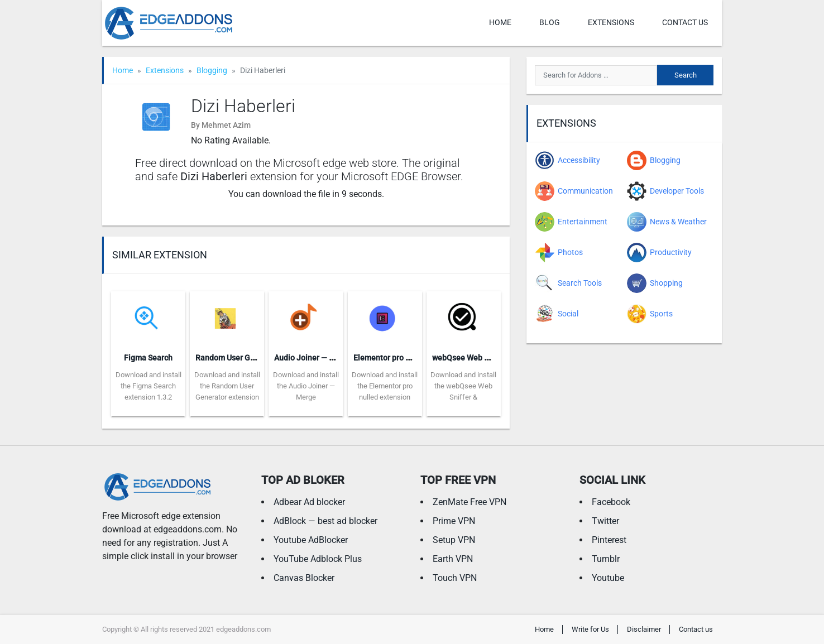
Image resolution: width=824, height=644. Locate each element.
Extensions (611, 22)
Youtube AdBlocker (311, 540)
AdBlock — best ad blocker (325, 521)
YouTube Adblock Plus (318, 559)
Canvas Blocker (304, 578)
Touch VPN (455, 578)
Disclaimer (644, 629)
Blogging (212, 70)
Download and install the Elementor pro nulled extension (385, 386)
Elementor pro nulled (391, 358)
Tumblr (606, 559)
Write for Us (590, 629)
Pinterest (609, 540)
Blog (550, 22)
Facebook (611, 502)
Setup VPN (454, 540)
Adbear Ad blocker (309, 502)
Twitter (605, 521)
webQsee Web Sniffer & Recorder (490, 358)
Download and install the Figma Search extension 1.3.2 (148, 386)
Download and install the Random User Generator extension (227, 386)
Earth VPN (453, 559)
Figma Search (148, 358)
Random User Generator (238, 358)
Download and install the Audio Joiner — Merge (306, 386)
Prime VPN (454, 521)
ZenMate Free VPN (470, 502)
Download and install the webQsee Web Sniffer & (463, 386)
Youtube (608, 578)
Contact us (685, 22)
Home (500, 22)
